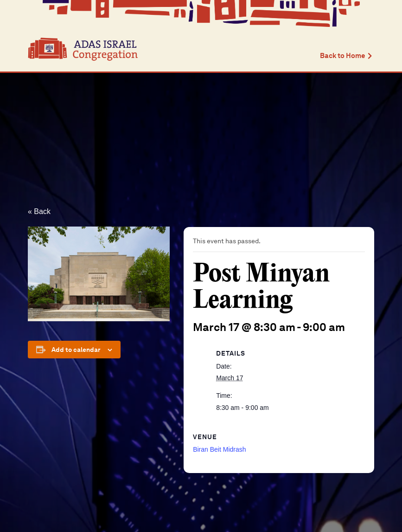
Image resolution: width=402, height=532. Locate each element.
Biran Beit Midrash (219, 449)
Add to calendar (76, 350)
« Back (39, 211)
